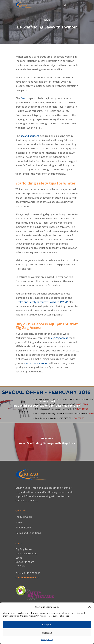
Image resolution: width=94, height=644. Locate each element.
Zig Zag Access (60, 338)
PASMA (64, 302)
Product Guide (24, 517)
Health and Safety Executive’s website (37, 302)
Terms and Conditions (28, 533)
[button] (89, 607)
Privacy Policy (47, 640)
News (47, 20)
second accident (30, 136)
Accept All (47, 624)
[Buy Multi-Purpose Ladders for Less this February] (47, 404)
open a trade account (36, 363)
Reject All (47, 633)
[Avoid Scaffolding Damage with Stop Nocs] (47, 442)
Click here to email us (28, 577)
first (23, 98)
